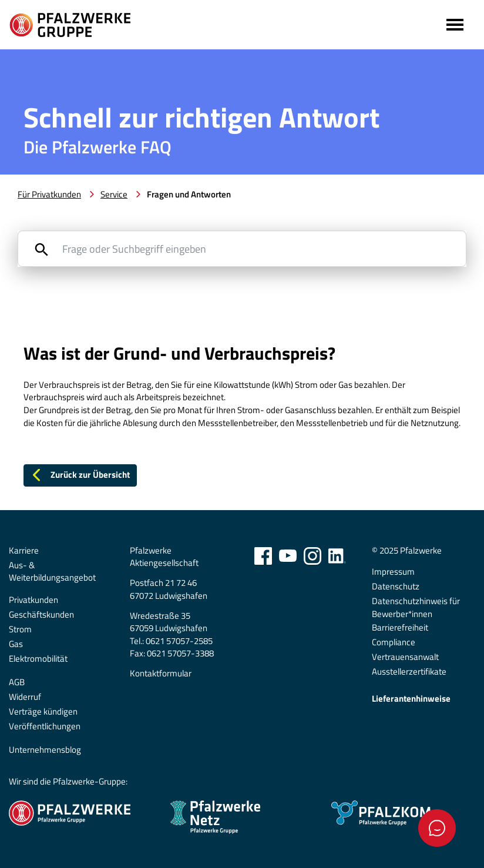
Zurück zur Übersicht (80, 475)
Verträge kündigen (43, 712)
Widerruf (25, 697)
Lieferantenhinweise (411, 699)
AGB (17, 682)
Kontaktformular (161, 673)
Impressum (393, 572)
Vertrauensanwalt (405, 657)
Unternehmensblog (45, 750)
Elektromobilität (38, 659)
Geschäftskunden (41, 615)
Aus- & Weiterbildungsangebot (52, 572)
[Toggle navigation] (454, 24)
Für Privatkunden (49, 194)
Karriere (24, 551)
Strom (20, 629)
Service (114, 194)
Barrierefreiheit (400, 628)
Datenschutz (396, 587)
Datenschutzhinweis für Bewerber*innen (416, 607)
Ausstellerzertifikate (409, 672)
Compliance (394, 642)
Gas (16, 644)
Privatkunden (33, 600)
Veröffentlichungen (45, 726)
